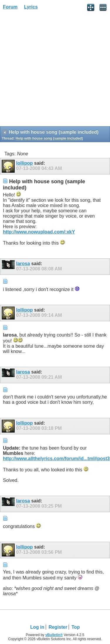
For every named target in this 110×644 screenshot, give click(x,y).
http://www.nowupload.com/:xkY (39, 232)
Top (76, 627)
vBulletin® (54, 635)
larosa (23, 264)
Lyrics (31, 7)
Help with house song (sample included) (49, 138)
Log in (37, 627)
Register (58, 627)
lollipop (24, 163)
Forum (10, 7)
